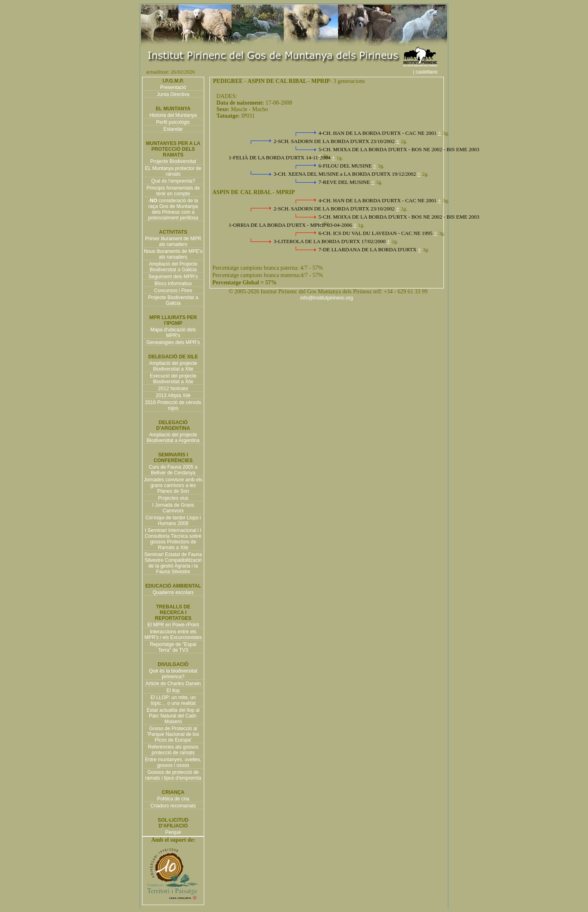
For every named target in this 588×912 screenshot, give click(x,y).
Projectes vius (173, 498)
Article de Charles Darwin (173, 684)
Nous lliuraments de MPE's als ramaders (173, 254)
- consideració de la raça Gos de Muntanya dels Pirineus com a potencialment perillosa (173, 209)
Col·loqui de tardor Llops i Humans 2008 (173, 521)
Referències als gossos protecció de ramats (173, 750)
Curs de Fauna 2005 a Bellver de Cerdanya (173, 470)
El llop (173, 691)
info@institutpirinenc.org (327, 298)
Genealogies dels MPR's (173, 342)
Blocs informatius (173, 284)
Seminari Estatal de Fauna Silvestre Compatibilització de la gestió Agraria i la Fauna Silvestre (173, 563)
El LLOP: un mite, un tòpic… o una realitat (173, 700)
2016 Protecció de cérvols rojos (173, 405)
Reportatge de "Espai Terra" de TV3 (173, 647)
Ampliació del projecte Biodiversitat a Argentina (173, 438)
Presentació (173, 87)
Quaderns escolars (173, 592)
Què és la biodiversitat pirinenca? (173, 674)
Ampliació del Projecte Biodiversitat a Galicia (173, 267)
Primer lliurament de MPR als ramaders (173, 241)
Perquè (173, 832)
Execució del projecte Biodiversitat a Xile (173, 379)
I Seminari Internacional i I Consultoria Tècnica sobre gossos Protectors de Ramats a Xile (173, 539)
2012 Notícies (173, 389)
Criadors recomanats (173, 806)
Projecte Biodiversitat (173, 161)
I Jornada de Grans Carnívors (173, 508)
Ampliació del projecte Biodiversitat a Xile (173, 366)
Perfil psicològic (173, 122)
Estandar (173, 129)
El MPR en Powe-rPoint (173, 625)
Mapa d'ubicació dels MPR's (173, 333)
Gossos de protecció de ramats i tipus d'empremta (173, 775)
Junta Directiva (173, 94)
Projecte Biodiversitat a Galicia (173, 300)
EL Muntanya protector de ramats (173, 171)
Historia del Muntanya (173, 115)
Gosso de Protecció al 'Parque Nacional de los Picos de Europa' (173, 734)
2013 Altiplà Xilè (173, 396)
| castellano (430, 72)
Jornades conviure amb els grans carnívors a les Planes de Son (173, 485)
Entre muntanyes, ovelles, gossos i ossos (173, 762)
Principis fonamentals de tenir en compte (173, 191)
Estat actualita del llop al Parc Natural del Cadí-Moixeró (173, 716)
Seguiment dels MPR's (173, 277)
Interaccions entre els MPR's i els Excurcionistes (173, 635)
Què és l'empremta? (173, 181)
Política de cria (173, 799)
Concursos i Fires (173, 291)
